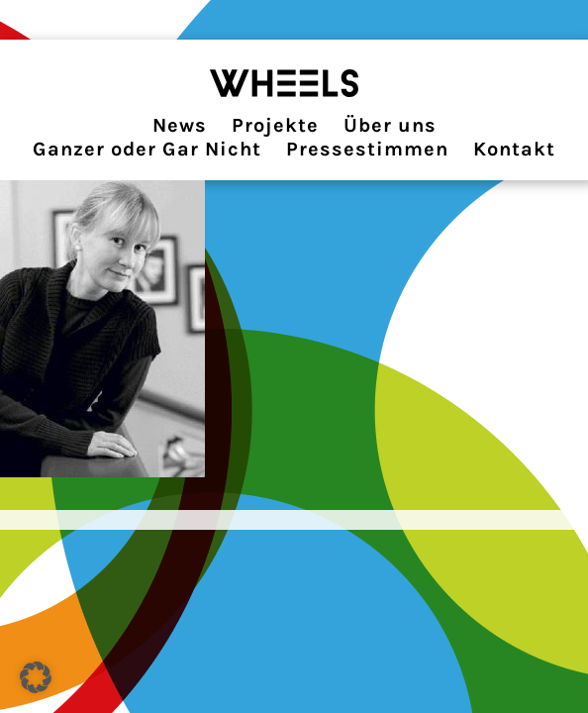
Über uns (390, 125)
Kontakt (514, 149)
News (180, 125)
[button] (36, 677)
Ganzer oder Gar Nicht (147, 149)
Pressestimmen (367, 149)
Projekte (275, 125)
